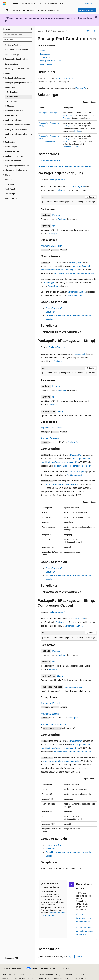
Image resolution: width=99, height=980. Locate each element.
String (60, 411)
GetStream (50, 312)
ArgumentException (50, 438)
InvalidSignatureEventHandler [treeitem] (17, 69)
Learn (40, 31)
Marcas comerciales (61, 978)
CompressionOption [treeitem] (13, 55)
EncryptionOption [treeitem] (12, 64)
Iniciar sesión (91, 3)
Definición (44, 51)
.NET (48, 31)
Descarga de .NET (87, 10)
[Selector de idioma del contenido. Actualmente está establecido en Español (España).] (12, 969)
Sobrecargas (45, 54)
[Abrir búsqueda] (82, 3)
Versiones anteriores (45, 975)
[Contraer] (32, 29)
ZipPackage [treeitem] (10, 194)
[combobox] (18, 34)
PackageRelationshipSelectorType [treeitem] (18, 136)
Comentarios (45, 57)
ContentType (49, 283)
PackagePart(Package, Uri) (51, 61)
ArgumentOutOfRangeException (55, 724)
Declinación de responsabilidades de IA (18, 975)
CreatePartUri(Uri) (54, 308)
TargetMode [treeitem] (10, 184)
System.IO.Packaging (64, 78)
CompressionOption (71, 147)
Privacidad (80, 975)
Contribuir (69, 975)
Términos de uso (43, 978)
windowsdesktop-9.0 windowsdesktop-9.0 (62, 332)
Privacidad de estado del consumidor (17, 978)
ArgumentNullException (51, 246)
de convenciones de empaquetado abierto (73, 273)
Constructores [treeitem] (13, 97)
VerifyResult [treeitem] (10, 189)
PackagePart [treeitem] (12, 92)
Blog (58, 975)
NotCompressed (75, 295)
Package (66, 118)
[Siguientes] (76, 3)
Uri (54, 226)
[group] (69, 202)
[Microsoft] (5, 3)
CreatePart (53, 286)
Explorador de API (60, 31)
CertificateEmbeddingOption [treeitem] (16, 50)
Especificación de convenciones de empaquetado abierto (64, 166)
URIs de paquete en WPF (49, 161)
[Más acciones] (95, 31)
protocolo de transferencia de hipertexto (61, 484)
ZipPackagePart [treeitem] (12, 198)
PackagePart (81, 88)
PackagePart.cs (56, 180)
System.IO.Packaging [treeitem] (14, 45)
